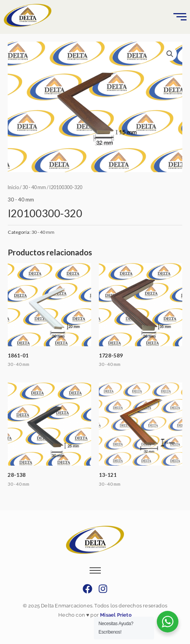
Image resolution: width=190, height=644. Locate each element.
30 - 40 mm (34, 187)
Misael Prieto (115, 615)
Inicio (13, 187)
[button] (170, 54)
